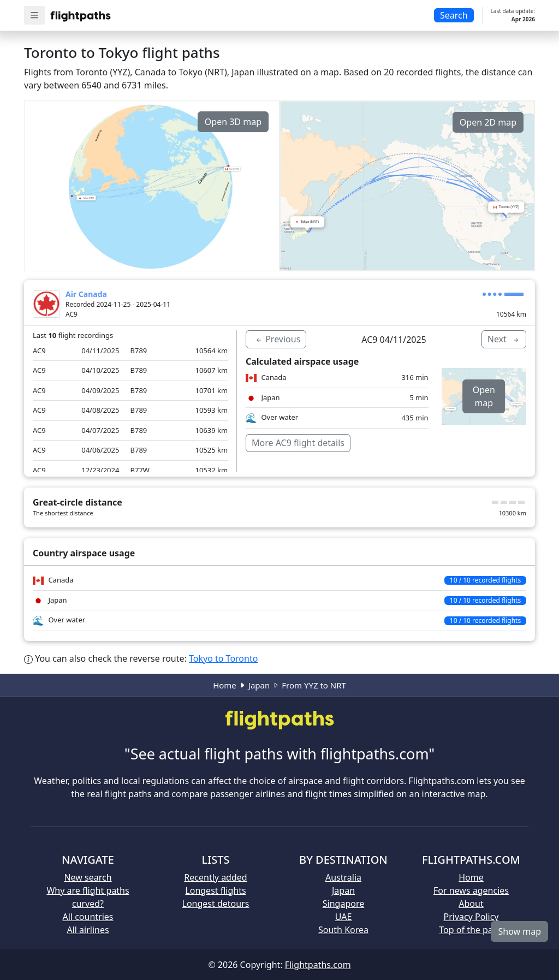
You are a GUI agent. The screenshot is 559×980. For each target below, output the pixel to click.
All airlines (88, 930)
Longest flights (215, 890)
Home (225, 685)
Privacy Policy (471, 917)
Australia (343, 877)
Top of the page (471, 930)
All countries (88, 917)
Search (454, 15)
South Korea (343, 930)
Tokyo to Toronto (223, 658)
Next (504, 339)
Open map (484, 396)
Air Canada (86, 294)
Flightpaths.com (318, 965)
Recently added (215, 877)
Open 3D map (233, 122)
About (471, 904)
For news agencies (471, 890)
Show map (519, 931)
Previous (277, 339)
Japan (259, 685)
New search (88, 877)
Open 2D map (488, 122)
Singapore (343, 904)
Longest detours (216, 904)
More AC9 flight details (298, 443)
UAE (344, 917)
